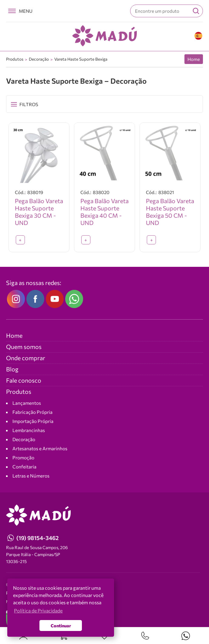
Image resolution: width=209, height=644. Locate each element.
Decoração (39, 59)
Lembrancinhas (29, 430)
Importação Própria (33, 421)
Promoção (23, 458)
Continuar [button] (61, 626)
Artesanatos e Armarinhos (40, 449)
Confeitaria (24, 467)
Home (194, 59)
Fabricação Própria (32, 412)
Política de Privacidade (38, 610)
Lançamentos (27, 403)
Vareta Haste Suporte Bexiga (81, 59)
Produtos (15, 59)
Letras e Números (31, 476)
